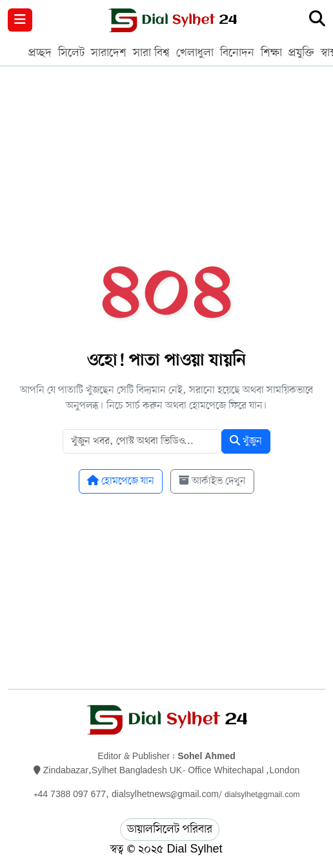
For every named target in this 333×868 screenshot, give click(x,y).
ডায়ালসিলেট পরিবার (170, 829)
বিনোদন (237, 53)
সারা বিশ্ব (151, 53)
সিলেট (71, 53)
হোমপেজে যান (121, 481)
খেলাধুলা (195, 53)
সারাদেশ (109, 53)
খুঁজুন (246, 441)
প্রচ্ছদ (40, 53)
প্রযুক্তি (301, 53)
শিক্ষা (271, 53)
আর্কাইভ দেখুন (212, 481)
